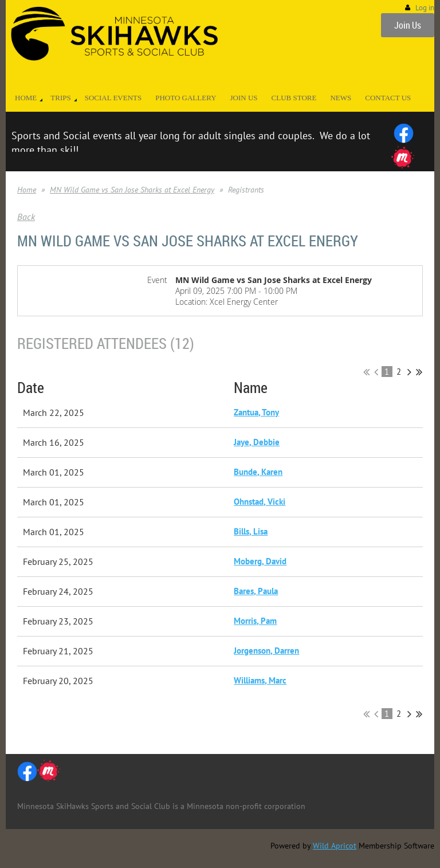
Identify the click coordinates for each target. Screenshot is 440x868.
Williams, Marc (260, 680)
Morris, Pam (255, 621)
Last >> (419, 372)
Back (26, 217)
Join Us (408, 25)
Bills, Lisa (251, 531)
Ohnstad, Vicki (260, 502)
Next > (409, 372)
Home (27, 190)
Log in (425, 8)
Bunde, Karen (258, 472)
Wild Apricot (335, 846)
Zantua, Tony (256, 412)
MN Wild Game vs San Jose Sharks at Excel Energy (132, 190)
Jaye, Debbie (257, 442)
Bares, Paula (256, 591)
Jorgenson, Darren (266, 651)
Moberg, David (260, 561)
